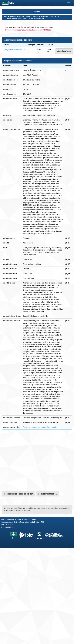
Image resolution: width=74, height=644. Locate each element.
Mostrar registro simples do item (19, 494)
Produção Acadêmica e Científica (46, 17)
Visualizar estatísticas (48, 494)
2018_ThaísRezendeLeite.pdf (14, 50)
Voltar (37, 12)
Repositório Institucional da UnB (17, 17)
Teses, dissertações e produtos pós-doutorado (25, 19)
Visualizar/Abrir (64, 51)
